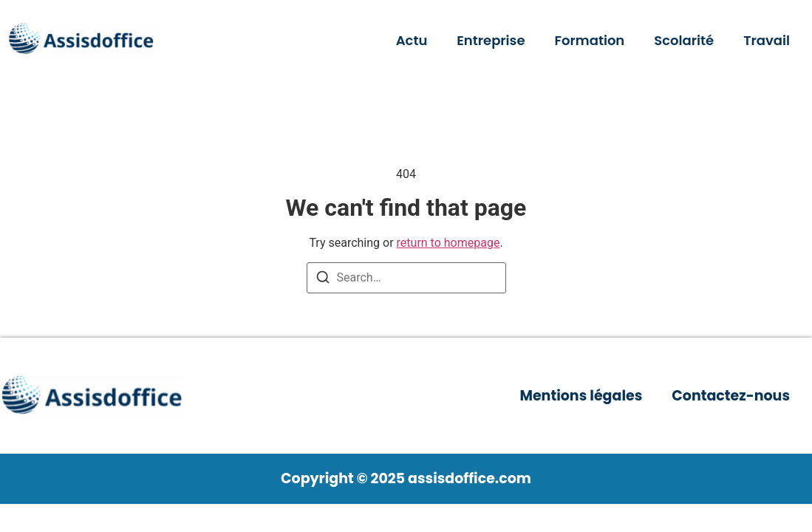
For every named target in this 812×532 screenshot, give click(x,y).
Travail (767, 40)
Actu (412, 40)
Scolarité (684, 40)
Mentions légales (581, 396)
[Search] (323, 280)
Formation (590, 40)
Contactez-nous (731, 396)
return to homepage (448, 243)
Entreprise (491, 40)
